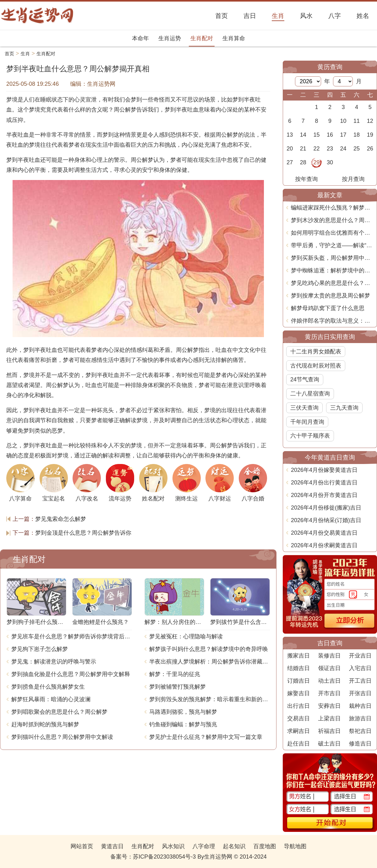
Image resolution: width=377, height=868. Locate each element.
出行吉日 (298, 706)
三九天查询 (344, 408)
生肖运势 (170, 38)
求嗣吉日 (298, 731)
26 (370, 149)
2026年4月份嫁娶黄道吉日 (324, 470)
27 (290, 162)
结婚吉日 (298, 668)
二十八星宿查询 (310, 394)
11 (357, 121)
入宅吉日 (360, 668)
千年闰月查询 (307, 422)
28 (303, 162)
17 (343, 135)
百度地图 (265, 846)
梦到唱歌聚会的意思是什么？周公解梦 (59, 712)
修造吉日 (360, 744)
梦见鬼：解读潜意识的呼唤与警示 (54, 662)
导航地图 (295, 846)
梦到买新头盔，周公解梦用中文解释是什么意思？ (332, 258)
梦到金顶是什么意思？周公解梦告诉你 (83, 533)
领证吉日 (329, 668)
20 (290, 149)
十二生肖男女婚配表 (316, 352)
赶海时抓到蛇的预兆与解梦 (45, 724)
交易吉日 (298, 718)
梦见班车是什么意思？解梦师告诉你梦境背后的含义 (72, 636)
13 (290, 135)
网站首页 (82, 846)
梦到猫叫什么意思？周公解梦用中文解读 (62, 737)
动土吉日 (329, 681)
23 (330, 149)
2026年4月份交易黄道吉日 (324, 533)
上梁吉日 (329, 718)
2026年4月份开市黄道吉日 (324, 495)
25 (357, 149)
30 (330, 162)
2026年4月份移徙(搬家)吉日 (326, 508)
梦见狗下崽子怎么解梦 (40, 649)
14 (303, 135)
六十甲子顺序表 (310, 436)
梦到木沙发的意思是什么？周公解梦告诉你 (332, 220)
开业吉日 (360, 656)
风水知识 (173, 846)
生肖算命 (234, 38)
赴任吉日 (298, 744)
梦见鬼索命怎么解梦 (61, 519)
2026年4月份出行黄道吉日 (324, 483)
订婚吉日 (298, 681)
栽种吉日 (360, 706)
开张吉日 (360, 693)
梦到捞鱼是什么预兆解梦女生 (48, 687)
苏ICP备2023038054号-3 (164, 857)
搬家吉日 (298, 656)
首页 (9, 54)
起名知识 (234, 846)
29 (316, 162)
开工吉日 (360, 681)
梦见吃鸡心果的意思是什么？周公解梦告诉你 (332, 283)
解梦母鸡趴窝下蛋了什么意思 (328, 308)
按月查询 (353, 179)
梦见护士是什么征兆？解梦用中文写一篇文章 (206, 737)
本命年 (140, 38)
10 (343, 121)
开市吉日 (329, 693)
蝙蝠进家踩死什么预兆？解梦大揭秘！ (332, 208)
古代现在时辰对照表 (316, 366)
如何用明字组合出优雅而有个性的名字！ (332, 233)
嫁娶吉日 (298, 693)
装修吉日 (329, 656)
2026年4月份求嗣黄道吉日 (324, 545)
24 (343, 149)
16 (330, 135)
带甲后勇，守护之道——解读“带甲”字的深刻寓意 (332, 245)
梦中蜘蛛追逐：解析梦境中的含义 (332, 270)
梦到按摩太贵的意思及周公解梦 (331, 296)
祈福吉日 (329, 731)
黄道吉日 (112, 846)
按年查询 (307, 179)
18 (357, 135)
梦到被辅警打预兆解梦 (178, 687)
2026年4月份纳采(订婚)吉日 (326, 520)
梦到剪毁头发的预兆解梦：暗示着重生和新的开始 (210, 699)
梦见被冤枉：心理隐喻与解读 (186, 636)
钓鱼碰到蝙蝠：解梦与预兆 (183, 724)
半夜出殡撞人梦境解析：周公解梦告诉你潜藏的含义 (210, 662)
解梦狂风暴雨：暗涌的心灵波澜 (51, 699)
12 (370, 121)
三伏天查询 (304, 408)
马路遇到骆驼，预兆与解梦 (183, 712)
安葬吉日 (329, 706)
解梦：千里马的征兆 (175, 674)
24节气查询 (305, 379)
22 (316, 149)
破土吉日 (329, 744)
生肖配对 (202, 38)
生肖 (25, 54)
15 (316, 135)
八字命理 (204, 846)
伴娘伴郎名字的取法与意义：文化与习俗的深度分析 (332, 321)
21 (303, 149)
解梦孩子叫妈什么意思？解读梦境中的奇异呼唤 (209, 649)
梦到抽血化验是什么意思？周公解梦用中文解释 (71, 674)
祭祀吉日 (360, 731)
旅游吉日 (360, 718)
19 (370, 135)
